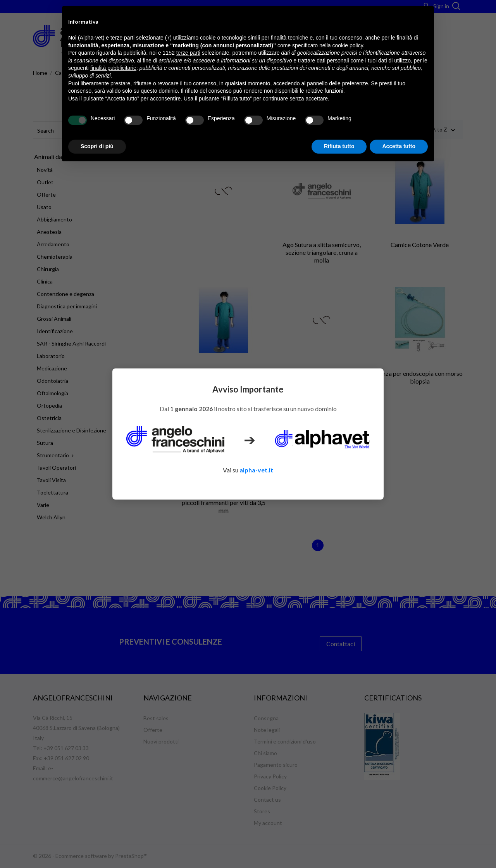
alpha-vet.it (256, 470)
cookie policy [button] (348, 45)
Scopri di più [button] (97, 146)
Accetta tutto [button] (399, 146)
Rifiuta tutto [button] (339, 146)
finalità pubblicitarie (113, 68)
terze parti (188, 53)
